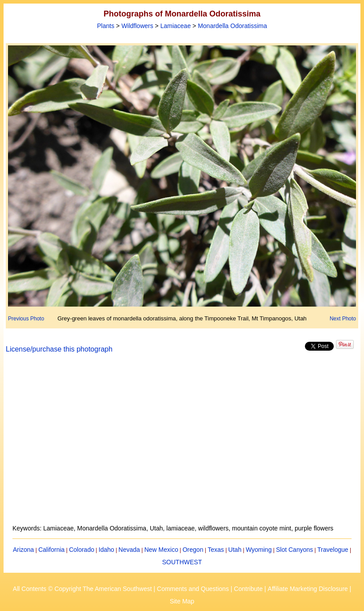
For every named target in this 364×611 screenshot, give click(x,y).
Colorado (82, 550)
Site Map (182, 601)
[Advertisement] (182, 444)
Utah (235, 550)
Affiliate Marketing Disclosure (308, 589)
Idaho (106, 550)
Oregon (193, 550)
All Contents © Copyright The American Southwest (82, 589)
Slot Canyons (294, 550)
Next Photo (343, 319)
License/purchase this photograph (59, 349)
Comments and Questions (193, 589)
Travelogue (333, 550)
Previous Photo (26, 319)
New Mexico (161, 550)
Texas (216, 550)
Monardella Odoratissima (232, 26)
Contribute (248, 589)
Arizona (23, 550)
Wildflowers (137, 26)
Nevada (129, 550)
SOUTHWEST (182, 562)
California (51, 550)
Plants (106, 26)
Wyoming (259, 550)
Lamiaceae (176, 26)
